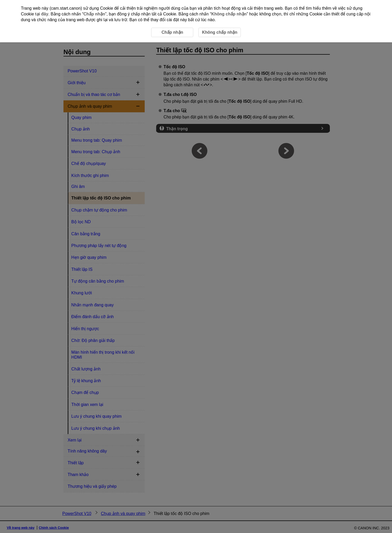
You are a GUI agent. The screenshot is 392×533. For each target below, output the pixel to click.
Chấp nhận (94, 14)
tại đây (42, 14)
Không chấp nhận (229, 14)
